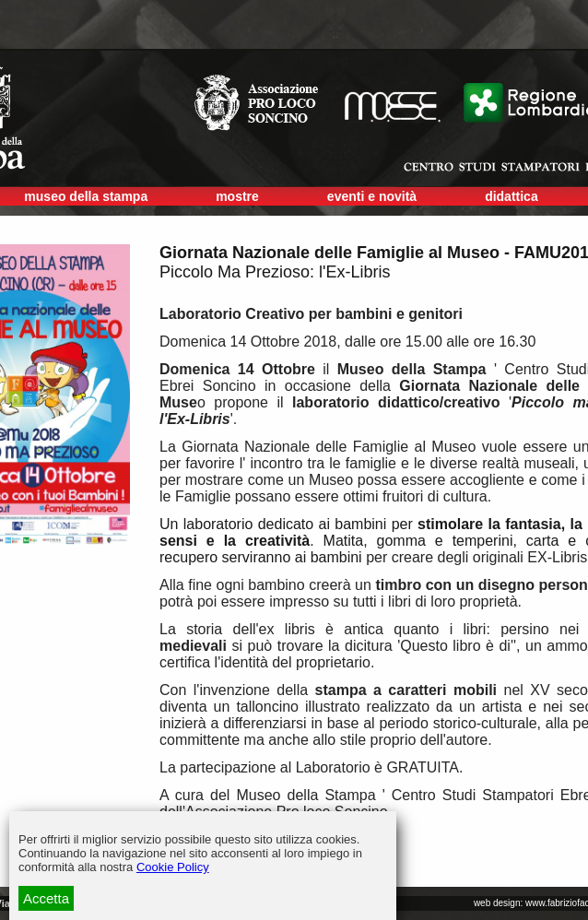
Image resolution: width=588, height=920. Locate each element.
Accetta (46, 898)
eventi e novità (372, 196)
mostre (237, 196)
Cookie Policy (173, 867)
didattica (512, 196)
